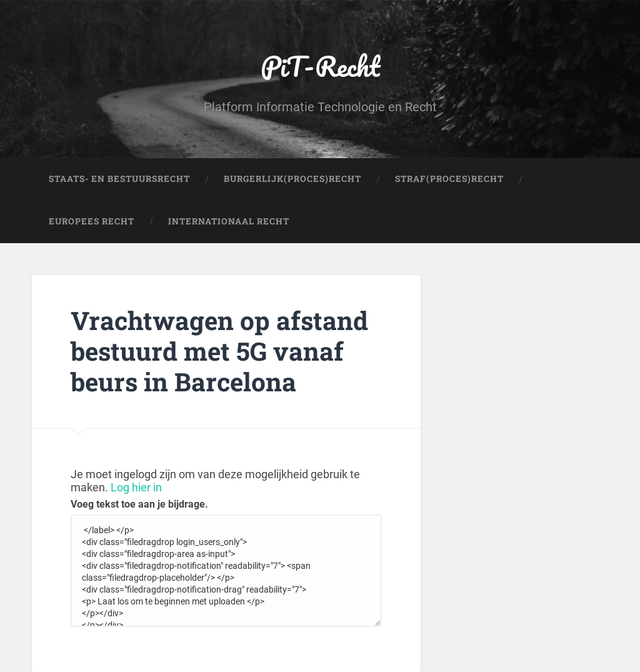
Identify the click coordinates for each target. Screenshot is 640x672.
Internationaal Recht (229, 221)
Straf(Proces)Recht (449, 179)
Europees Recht (92, 221)
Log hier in (136, 487)
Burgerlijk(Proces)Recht (292, 179)
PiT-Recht (320, 66)
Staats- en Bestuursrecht (119, 179)
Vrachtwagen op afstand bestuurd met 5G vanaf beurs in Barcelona (219, 351)
